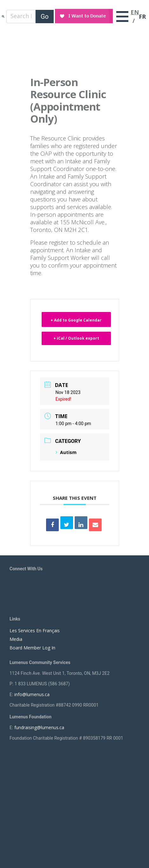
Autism (66, 452)
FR (142, 17)
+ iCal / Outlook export (76, 338)
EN (135, 12)
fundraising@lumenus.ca (39, 727)
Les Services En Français (35, 631)
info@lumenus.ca (32, 694)
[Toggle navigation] (122, 17)
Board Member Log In (32, 648)
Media (16, 639)
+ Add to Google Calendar (76, 320)
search (3, 16)
